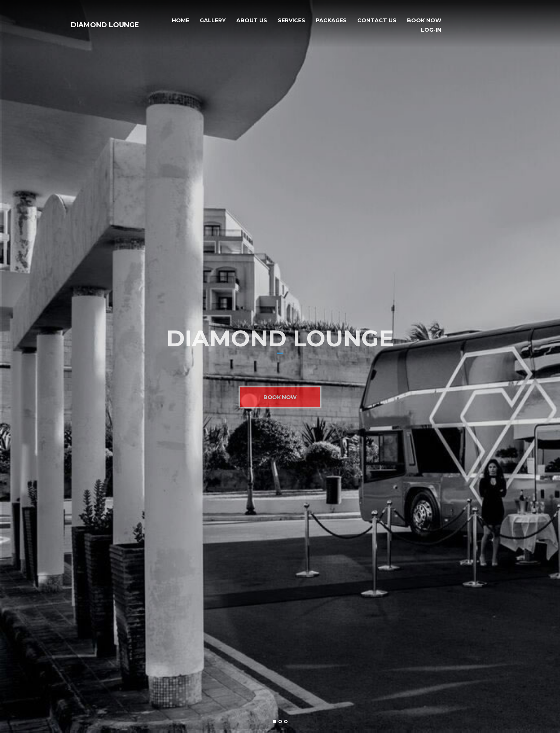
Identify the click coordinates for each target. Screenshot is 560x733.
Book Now (424, 21)
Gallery (213, 21)
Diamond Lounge (105, 25)
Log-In (431, 30)
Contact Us (377, 21)
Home (181, 21)
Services (291, 21)
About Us (252, 21)
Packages (331, 21)
